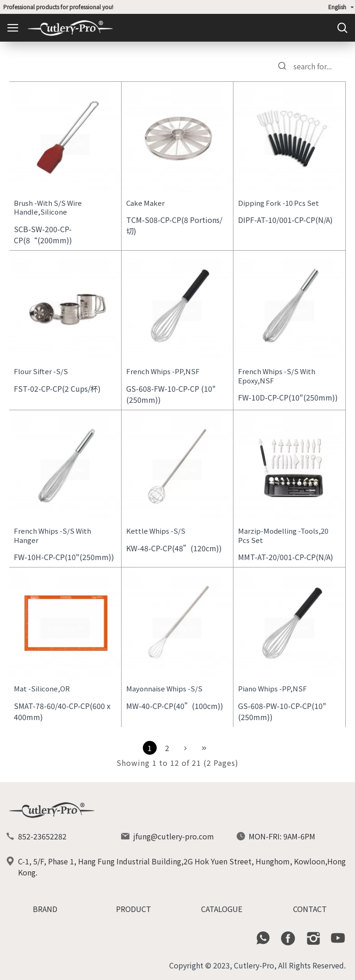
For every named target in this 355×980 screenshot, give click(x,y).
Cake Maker (145, 203)
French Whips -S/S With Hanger (52, 535)
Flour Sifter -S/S (41, 371)
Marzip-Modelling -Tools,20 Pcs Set (283, 535)
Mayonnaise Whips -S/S (164, 689)
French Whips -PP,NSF (163, 371)
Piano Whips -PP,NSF (272, 689)
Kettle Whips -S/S (156, 531)
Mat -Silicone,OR (42, 689)
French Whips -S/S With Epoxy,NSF (277, 376)
